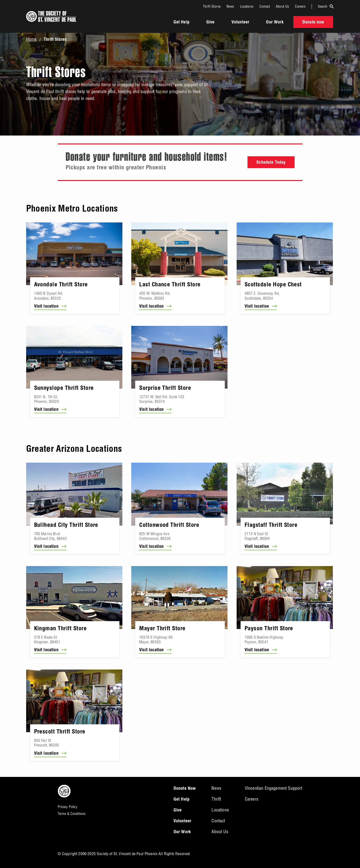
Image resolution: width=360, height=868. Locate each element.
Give (210, 22)
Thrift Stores (212, 6)
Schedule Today (271, 163)
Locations (247, 6)
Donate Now (185, 789)
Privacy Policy (67, 807)
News (230, 6)
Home (31, 39)
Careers (300, 6)
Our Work (275, 22)
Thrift (216, 799)
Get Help (181, 22)
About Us (282, 6)
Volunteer (240, 22)
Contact (265, 6)
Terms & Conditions (72, 814)
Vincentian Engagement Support (274, 788)
